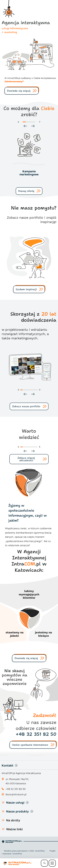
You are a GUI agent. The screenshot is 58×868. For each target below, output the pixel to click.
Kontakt (7, 765)
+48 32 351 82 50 (36, 734)
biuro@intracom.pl (16, 794)
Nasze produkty (18, 811)
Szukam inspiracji (26, 289)
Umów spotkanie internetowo (30, 745)
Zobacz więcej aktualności (26, 459)
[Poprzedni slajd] (25, 126)
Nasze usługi (15, 802)
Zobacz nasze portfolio (26, 406)
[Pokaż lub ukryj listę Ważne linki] (3, 829)
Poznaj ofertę (26, 191)
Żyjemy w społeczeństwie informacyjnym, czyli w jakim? (28, 513)
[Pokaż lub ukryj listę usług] (3, 802)
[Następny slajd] (33, 126)
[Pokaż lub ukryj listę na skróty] (3, 820)
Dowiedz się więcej (19, 91)
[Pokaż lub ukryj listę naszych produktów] (3, 811)
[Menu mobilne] (52, 863)
